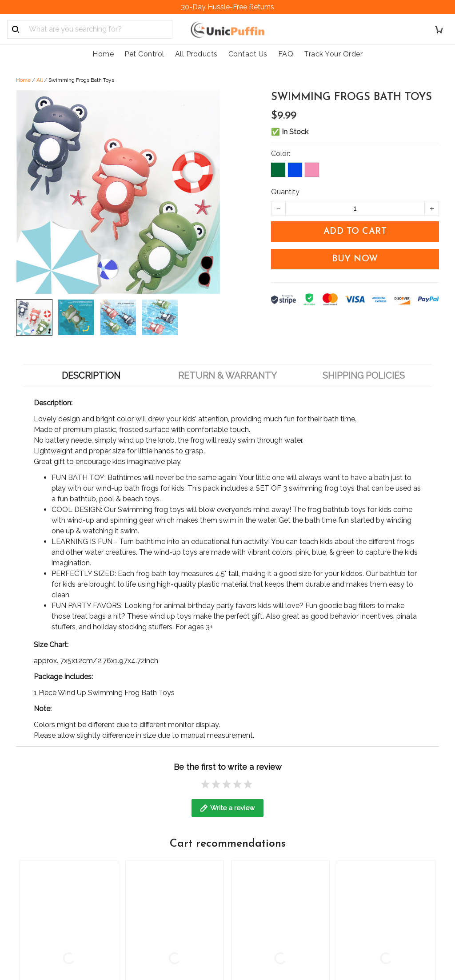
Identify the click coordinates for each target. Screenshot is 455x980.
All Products (196, 54)
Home (103, 54)
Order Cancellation (156, 860)
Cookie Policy (148, 875)
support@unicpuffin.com (56, 865)
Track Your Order (333, 54)
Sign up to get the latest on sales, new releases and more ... (389, 841)
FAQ (286, 54)
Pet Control (144, 54)
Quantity (285, 192)
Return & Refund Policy (163, 845)
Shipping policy (150, 830)
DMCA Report (297, 940)
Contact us (253, 830)
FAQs (244, 845)
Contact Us (248, 54)
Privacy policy (148, 890)
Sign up (416, 870)
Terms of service (152, 906)
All (40, 80)
